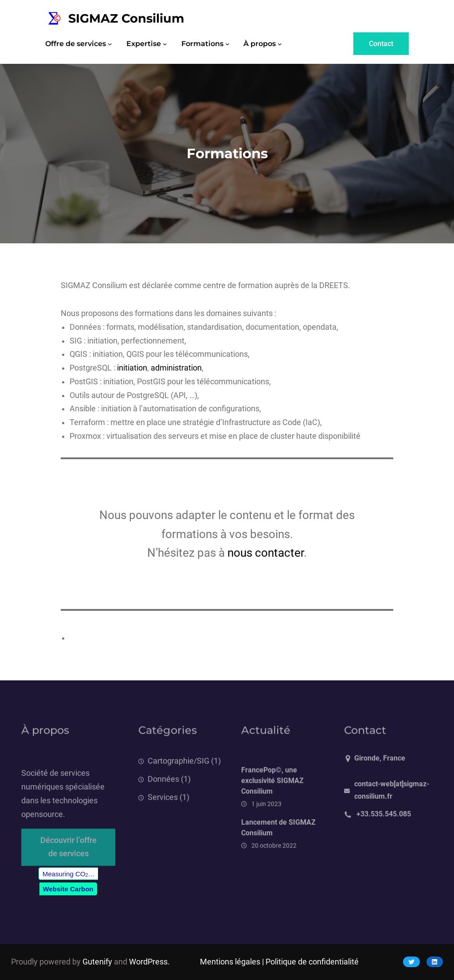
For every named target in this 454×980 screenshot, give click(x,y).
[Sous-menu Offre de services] (110, 44)
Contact (381, 44)
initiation (132, 368)
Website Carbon (68, 889)
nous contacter (266, 553)
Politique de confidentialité (312, 962)
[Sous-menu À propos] (280, 44)
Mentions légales (230, 962)
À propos (260, 44)
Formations (202, 44)
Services (163, 809)
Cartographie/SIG (178, 773)
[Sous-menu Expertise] (165, 44)
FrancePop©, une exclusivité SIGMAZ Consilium (272, 799)
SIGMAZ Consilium (126, 18)
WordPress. (149, 962)
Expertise (144, 44)
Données (163, 791)
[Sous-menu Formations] (227, 44)
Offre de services (76, 44)
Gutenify (97, 962)
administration (176, 368)
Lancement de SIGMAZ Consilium (278, 846)
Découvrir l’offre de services (68, 855)
